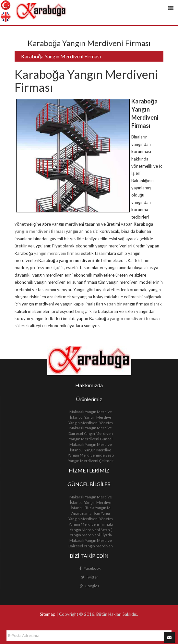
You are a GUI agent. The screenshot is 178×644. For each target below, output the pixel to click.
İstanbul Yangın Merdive (91, 417)
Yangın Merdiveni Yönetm (91, 423)
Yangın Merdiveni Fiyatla (91, 535)
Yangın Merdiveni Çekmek (91, 461)
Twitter (89, 577)
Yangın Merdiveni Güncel (91, 439)
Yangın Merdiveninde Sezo (91, 455)
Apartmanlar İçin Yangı (90, 513)
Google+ (89, 586)
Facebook (89, 568)
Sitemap (48, 614)
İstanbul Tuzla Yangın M (90, 508)
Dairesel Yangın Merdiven (91, 433)
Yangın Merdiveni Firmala (91, 524)
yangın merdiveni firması (40, 231)
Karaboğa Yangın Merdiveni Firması (61, 56)
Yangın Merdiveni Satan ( (91, 530)
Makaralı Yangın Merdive (91, 412)
